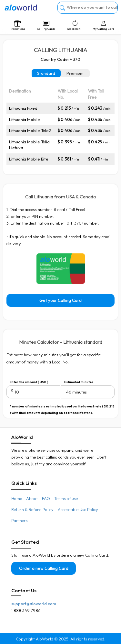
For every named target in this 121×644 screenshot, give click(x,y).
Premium (75, 73)
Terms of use (66, 498)
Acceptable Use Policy (78, 509)
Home (17, 498)
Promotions (18, 25)
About (32, 498)
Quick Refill (75, 25)
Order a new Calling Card (44, 568)
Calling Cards (46, 25)
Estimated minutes (79, 382)
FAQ (46, 498)
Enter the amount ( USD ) (29, 382)
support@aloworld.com (34, 604)
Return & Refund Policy (32, 509)
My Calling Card (103, 25)
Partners (20, 520)
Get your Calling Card (60, 300)
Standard (46, 73)
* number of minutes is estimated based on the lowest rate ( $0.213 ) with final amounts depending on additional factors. (62, 407)
